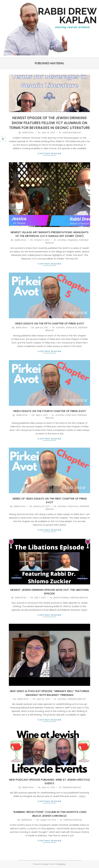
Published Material (72, 132)
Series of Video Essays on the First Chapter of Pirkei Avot (50, 500)
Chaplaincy (73, 240)
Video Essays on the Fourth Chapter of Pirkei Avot (49, 411)
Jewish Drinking (61, 597)
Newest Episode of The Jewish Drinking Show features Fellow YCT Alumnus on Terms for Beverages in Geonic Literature (50, 123)
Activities (62, 240)
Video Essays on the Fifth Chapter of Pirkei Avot (50, 323)
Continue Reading (50, 154)
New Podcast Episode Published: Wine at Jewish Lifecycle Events (49, 781)
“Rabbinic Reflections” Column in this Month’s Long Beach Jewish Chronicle (50, 814)
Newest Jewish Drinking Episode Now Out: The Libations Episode (50, 592)
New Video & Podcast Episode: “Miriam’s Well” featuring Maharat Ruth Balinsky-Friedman (50, 693)
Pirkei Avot (71, 327)
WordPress (62, 864)
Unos (46, 864)
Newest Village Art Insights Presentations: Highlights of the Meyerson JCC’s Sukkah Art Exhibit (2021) (50, 234)
